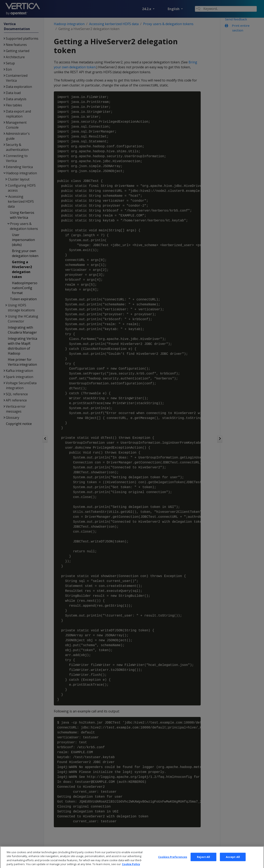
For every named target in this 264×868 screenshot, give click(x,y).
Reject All (203, 863)
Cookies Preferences (173, 863)
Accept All (233, 863)
